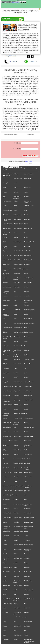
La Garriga (6, 613)
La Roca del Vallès (18, 531)
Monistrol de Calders (19, 414)
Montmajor (27, 576)
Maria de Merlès (28, 260)
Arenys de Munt (17, 296)
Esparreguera (6, 251)
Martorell (27, 377)
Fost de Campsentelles (6, 401)
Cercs (26, 500)
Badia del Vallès (7, 572)
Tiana (26, 481)
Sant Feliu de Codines (27, 202)
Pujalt (15, 183)
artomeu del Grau (7, 427)
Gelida (26, 192)
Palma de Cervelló (29, 590)
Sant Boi (26, 423)
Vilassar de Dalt (17, 572)
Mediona (26, 292)
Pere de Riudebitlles (18, 255)
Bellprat (16, 174)
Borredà (16, 373)
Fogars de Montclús (18, 545)
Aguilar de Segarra (29, 174)
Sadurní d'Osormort (29, 518)
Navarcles (27, 183)
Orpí (25, 631)
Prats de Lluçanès (18, 215)
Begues (26, 237)
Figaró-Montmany (18, 549)
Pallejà (5, 594)
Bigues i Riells (7, 301)
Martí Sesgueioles (18, 228)
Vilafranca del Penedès (6, 234)
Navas (5, 197)
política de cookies (15, 2)
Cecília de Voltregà (29, 436)
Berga (15, 301)
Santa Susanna (17, 242)
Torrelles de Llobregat (6, 559)
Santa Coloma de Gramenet (7, 338)
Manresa (16, 409)
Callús (15, 567)
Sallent (5, 206)
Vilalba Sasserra (18, 635)
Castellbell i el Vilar (29, 427)
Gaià (4, 563)
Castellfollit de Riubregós (17, 600)
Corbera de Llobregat (6, 247)
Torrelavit (16, 441)
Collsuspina (27, 246)
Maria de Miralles (18, 260)
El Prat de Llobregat (18, 269)
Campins (26, 563)
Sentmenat (27, 558)
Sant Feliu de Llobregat (17, 279)
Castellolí (27, 585)
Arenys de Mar (28, 296)
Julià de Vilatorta (7, 513)
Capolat (5, 522)
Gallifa (5, 242)
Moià (15, 594)
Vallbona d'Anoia (18, 328)
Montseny (16, 454)
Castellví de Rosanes (19, 504)
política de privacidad (28, 161)
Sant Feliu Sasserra (8, 255)
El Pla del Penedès (18, 264)
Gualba (26, 355)
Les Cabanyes (6, 531)
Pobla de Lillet (17, 364)
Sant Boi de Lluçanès (16, 423)
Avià (25, 373)
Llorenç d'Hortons (7, 183)
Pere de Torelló (7, 396)
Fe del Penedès (7, 500)
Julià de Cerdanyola (18, 459)
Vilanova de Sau (18, 382)
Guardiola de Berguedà (17, 356)
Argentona (5, 296)
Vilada (15, 368)
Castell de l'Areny (7, 603)
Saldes (26, 341)
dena (4, 310)
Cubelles (26, 328)
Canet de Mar (6, 468)
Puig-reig (16, 603)
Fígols (5, 549)
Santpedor (16, 192)
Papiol (15, 590)
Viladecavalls (28, 441)
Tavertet (16, 540)
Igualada (26, 224)
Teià (25, 495)
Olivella (5, 237)
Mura (4, 188)
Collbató (16, 377)
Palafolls (26, 197)
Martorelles (16, 337)
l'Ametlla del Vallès (18, 346)
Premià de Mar (28, 255)
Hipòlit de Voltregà (18, 251)
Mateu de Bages (7, 228)
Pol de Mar (27, 219)
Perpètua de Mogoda (29, 242)
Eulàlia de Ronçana (29, 278)
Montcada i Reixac (18, 224)
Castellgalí (27, 594)
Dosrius (26, 314)
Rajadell (5, 626)
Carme (15, 305)
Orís (15, 622)
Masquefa (16, 477)
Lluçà (4, 622)
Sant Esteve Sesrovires (6, 274)
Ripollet (5, 192)
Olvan (15, 233)
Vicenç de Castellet (18, 468)
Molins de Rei (17, 405)
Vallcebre (5, 332)
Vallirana (16, 640)
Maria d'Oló (27, 509)
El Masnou (27, 264)
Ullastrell (16, 509)
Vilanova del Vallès (8, 490)
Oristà (4, 635)
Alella (26, 210)
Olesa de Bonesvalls (29, 323)
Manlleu (26, 273)
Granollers (6, 359)
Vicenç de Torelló (18, 518)
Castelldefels (17, 310)
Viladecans (6, 445)
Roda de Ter (27, 188)
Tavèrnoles (27, 540)
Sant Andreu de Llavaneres (28, 487)
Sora (15, 292)
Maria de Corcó (17, 359)
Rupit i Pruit (17, 287)
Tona (4, 459)
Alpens (15, 210)
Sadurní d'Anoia (18, 436)
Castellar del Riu (18, 472)
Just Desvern (6, 278)
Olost (26, 233)
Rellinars (16, 201)
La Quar (26, 531)
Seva (15, 631)
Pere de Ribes (28, 513)
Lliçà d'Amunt (28, 391)
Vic (25, 368)
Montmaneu (17, 576)
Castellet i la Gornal (29, 599)
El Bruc (16, 314)
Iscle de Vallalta (7, 287)
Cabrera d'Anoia (18, 386)
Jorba (4, 576)
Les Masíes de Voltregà (6, 527)
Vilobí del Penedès (7, 391)
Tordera (26, 536)
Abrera (5, 540)
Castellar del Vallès (8, 405)
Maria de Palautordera (6, 315)
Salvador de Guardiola (27, 469)
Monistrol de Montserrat (6, 414)
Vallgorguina (17, 283)
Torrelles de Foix (18, 179)
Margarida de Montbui (17, 582)
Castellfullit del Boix (8, 599)
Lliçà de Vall (17, 391)
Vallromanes (6, 640)
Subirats (16, 341)
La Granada (27, 608)
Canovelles (27, 463)
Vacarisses (27, 337)
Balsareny (5, 283)
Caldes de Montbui (29, 251)
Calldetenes (27, 567)
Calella (26, 405)
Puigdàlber (6, 590)
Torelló (26, 287)
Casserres (5, 305)
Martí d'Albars (17, 219)
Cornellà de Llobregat (6, 292)
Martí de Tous (6, 585)
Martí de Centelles (18, 585)
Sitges (4, 631)
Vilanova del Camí (7, 441)
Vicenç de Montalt (29, 418)
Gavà (4, 323)
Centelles (5, 504)
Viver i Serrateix (28, 386)
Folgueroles (27, 432)
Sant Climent (6, 536)
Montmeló (27, 350)
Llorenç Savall (28, 179)
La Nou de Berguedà (8, 495)
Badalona (16, 445)
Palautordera (17, 273)
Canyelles (5, 463)
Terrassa (16, 495)
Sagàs (26, 617)
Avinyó (5, 450)
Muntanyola (6, 454)
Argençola (5, 617)
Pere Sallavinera (28, 283)
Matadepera (6, 477)
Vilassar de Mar (28, 454)
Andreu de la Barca (29, 206)
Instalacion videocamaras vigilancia (11, 134)
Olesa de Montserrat (19, 323)
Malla (4, 608)
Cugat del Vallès (7, 436)
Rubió (4, 409)
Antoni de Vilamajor (18, 486)
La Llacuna (27, 554)
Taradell (5, 545)
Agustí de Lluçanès (8, 210)
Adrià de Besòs (28, 477)
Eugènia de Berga (29, 332)
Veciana (26, 635)
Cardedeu (16, 513)
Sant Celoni (17, 536)
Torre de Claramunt (8, 224)
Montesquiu (17, 608)
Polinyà (5, 364)
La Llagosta (17, 396)
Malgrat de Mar (28, 622)
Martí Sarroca (28, 581)
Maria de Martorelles (29, 310)
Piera (4, 319)
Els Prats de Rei (28, 572)
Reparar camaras (30, 134)
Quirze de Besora (18, 418)
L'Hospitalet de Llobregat (17, 613)
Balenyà (26, 269)
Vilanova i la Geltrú (29, 359)
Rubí (15, 188)
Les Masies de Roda (18, 527)
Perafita (16, 319)
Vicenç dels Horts (7, 518)
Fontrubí (16, 563)
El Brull (16, 554)
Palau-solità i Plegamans (17, 197)
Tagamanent (6, 373)
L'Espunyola (6, 346)
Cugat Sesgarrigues (18, 490)
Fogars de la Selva (29, 545)
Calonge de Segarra (8, 567)
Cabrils (15, 481)
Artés (4, 377)
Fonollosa (16, 432)
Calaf (15, 427)
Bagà (4, 481)
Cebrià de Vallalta (7, 423)
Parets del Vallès (28, 319)
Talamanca (6, 355)
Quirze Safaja (17, 400)
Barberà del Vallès (7, 328)
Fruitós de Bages (28, 396)
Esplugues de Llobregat (27, 550)
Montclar (16, 237)
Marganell (5, 382)
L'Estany (26, 613)
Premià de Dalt (17, 626)
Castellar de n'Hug (29, 472)
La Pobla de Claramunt (27, 491)
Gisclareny (6, 432)
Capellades (16, 522)
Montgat (5, 581)
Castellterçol (6, 509)
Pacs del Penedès (7, 201)
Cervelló (26, 346)
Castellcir (16, 500)
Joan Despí (27, 459)
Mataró (15, 206)
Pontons (26, 215)
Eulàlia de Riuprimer (19, 332)
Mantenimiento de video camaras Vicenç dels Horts (29, 641)
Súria (4, 341)
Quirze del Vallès (28, 400)
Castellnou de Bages (19, 617)
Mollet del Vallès (7, 260)
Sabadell (26, 409)
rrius (25, 603)
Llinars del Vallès (28, 522)
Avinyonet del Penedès (27, 446)
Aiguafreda (6, 215)
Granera (5, 418)
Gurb (26, 414)
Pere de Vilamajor (7, 472)
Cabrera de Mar (28, 228)
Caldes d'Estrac (17, 450)
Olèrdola (26, 305)
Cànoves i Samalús (18, 463)
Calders (26, 450)
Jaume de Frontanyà (8, 386)
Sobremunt (27, 626)
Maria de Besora (18, 558)
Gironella (5, 554)
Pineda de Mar (28, 364)
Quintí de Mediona (8, 486)
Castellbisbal (6, 368)
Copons (16, 246)
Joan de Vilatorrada (29, 382)
